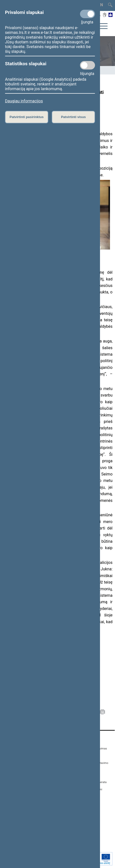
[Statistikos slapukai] (87, 65)
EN (100, 5)
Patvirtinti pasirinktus (26, 117)
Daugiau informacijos (24, 101)
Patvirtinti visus (73, 117)
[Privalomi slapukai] (87, 14)
